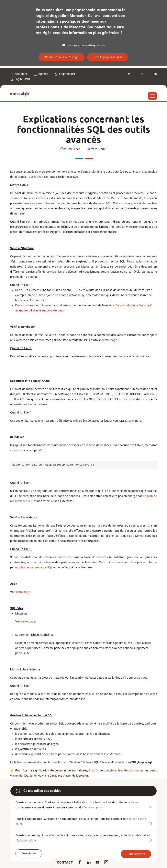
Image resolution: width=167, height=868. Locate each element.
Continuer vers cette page (62, 57)
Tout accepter (136, 854)
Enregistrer (29, 853)
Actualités (21, 74)
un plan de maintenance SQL (34, 567)
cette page (110, 340)
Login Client (22, 79)
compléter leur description (121, 770)
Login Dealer (67, 74)
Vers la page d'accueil (108, 57)
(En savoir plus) (92, 807)
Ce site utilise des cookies (38, 791)
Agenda (43, 74)
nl (142, 74)
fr (129, 74)
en (155, 74)
